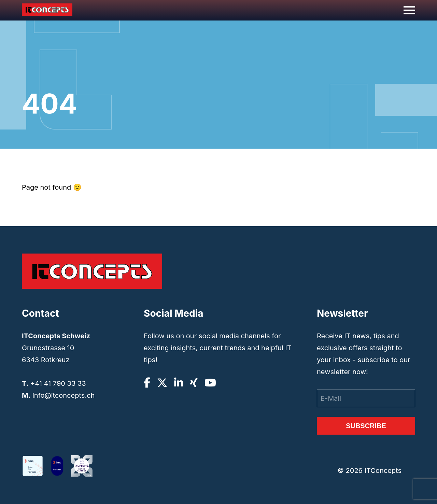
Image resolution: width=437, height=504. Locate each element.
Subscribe (366, 426)
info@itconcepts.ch (64, 395)
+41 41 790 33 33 (58, 383)
